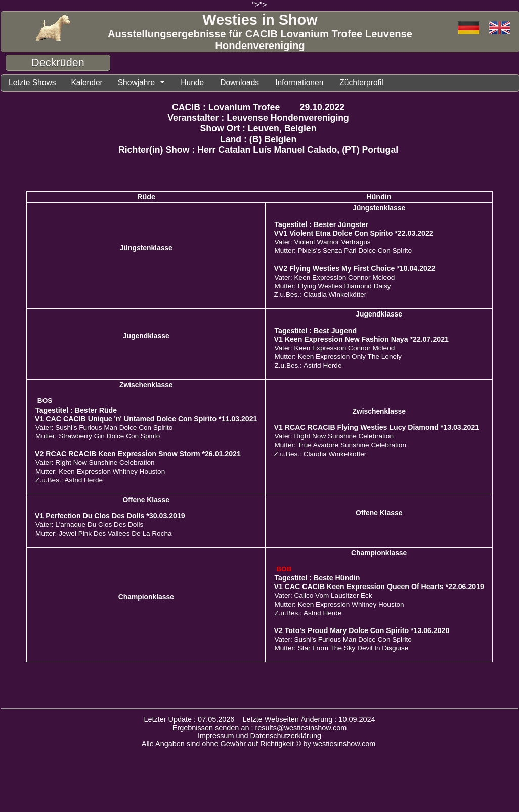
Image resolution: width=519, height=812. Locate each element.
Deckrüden (58, 62)
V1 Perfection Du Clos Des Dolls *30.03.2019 (110, 516)
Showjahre (138, 83)
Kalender (88, 83)
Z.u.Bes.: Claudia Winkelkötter (320, 295)
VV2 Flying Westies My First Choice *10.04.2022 (354, 268)
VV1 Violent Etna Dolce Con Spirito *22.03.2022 (353, 233)
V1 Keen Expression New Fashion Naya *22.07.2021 (361, 339)
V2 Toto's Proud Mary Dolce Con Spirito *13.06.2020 (361, 630)
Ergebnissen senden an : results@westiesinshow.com (260, 728)
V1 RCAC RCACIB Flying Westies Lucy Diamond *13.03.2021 (376, 427)
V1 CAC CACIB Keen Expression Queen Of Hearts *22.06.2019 (379, 587)
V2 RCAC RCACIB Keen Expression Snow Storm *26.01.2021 (138, 454)
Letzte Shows (33, 83)
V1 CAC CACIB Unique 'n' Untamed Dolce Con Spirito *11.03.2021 (146, 419)
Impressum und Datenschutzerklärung (259, 736)
